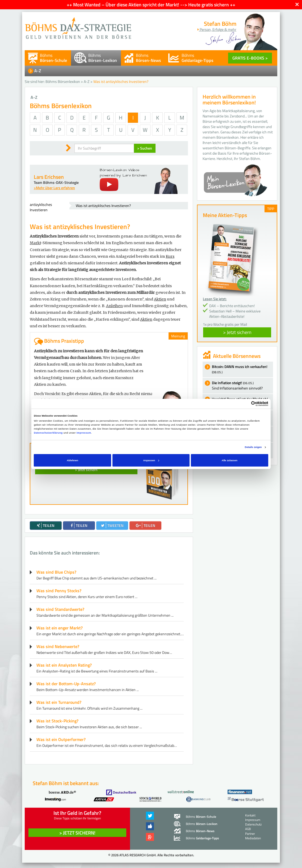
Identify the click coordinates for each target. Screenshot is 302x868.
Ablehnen (72, 460)
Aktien (160, 299)
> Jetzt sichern (86, 470)
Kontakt (250, 815)
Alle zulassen (230, 460)
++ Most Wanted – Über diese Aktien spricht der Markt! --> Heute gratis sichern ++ (151, 5)
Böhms (53, 58)
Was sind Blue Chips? (56, 572)
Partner (250, 834)
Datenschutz (253, 824)
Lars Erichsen (49, 177)
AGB (248, 829)
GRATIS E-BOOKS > (250, 58)
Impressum (84, 433)
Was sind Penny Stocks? (59, 591)
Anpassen (151, 460)
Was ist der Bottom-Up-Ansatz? (66, 684)
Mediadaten (253, 838)
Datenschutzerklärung (48, 433)
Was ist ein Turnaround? (59, 702)
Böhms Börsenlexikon (63, 81)
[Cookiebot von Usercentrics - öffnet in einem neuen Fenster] (245, 404)
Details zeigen (253, 447)
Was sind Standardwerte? (60, 609)
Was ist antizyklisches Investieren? (103, 206)
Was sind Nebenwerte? (58, 646)
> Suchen (145, 148)
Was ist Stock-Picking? (57, 721)
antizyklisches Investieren (41, 207)
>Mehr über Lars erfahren (54, 188)
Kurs (170, 256)
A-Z (38, 71)
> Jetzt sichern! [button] (77, 833)
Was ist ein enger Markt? (60, 628)
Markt (35, 243)
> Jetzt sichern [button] (237, 332)
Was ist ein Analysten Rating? (64, 665)
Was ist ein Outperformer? (61, 739)
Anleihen (114, 306)
